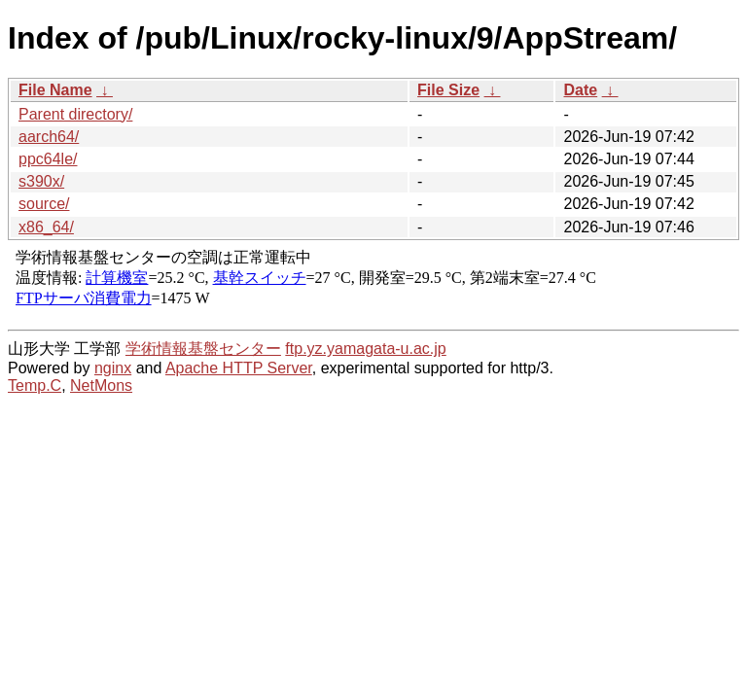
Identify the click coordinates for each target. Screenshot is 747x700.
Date (580, 90)
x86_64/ (46, 227)
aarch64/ (49, 137)
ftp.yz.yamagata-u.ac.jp (365, 349)
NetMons (101, 385)
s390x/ (41, 181)
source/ (44, 204)
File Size (448, 90)
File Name (55, 90)
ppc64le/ (48, 159)
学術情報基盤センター (203, 349)
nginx (113, 368)
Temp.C (35, 385)
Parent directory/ (75, 114)
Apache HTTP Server (239, 368)
